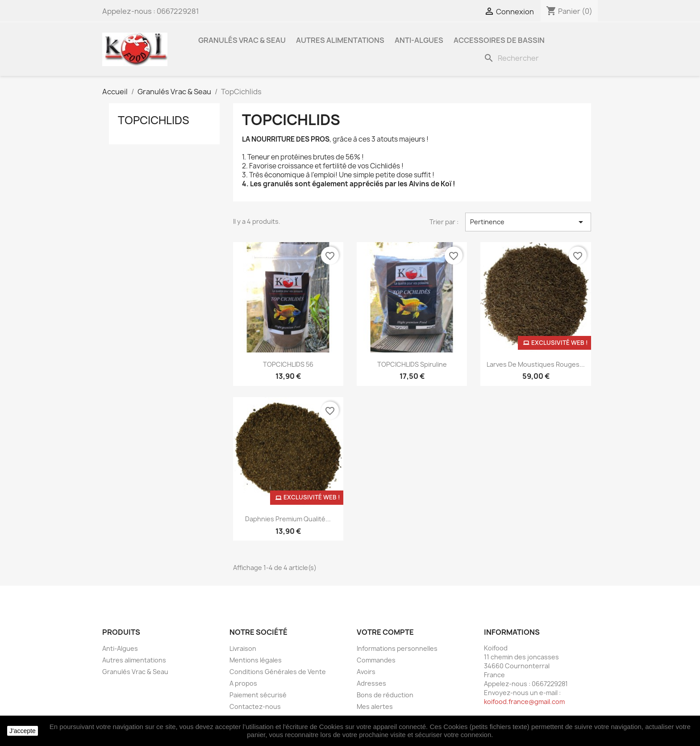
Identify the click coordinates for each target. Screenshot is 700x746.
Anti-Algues (419, 40)
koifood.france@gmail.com (524, 702)
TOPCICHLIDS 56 (288, 364)
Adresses (371, 683)
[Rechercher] (539, 58)
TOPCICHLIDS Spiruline (412, 364)
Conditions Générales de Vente (278, 672)
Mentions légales (256, 660)
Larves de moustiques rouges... (536, 364)
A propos (243, 683)
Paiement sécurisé (258, 695)
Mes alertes (375, 706)
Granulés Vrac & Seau (242, 40)
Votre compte (385, 632)
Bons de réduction (385, 695)
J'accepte (23, 731)
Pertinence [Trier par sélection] (528, 222)
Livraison (243, 648)
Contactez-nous (255, 706)
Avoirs (366, 672)
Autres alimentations (340, 40)
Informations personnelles (397, 648)
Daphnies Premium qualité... (288, 519)
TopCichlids (154, 120)
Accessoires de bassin (499, 40)
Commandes (376, 660)
